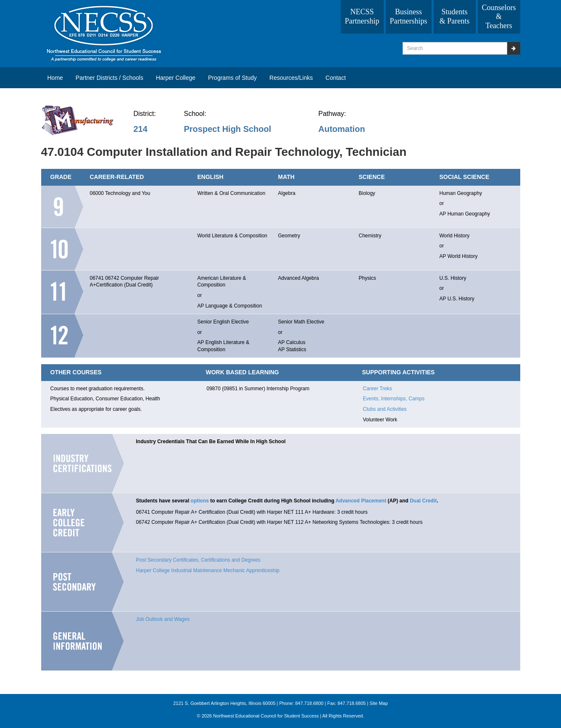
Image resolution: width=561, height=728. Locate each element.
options (200, 501)
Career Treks (378, 389)
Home (55, 78)
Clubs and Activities (385, 409)
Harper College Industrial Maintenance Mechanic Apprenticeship (208, 570)
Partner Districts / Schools (109, 78)
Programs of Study (232, 78)
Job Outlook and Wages (163, 619)
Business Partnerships (409, 16)
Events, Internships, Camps (394, 399)
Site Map (378, 703)
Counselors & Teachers (499, 17)
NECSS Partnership (362, 16)
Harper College (176, 78)
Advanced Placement (361, 501)
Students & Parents (455, 16)
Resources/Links (291, 78)
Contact (336, 78)
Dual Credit (423, 501)
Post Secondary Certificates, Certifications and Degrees (198, 560)
